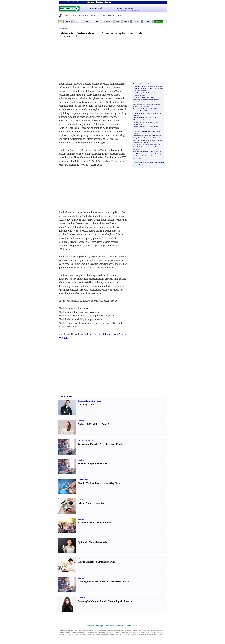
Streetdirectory (107, 641)
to (140, 127)
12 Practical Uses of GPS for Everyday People (100, 444)
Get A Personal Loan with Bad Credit (129, 10)
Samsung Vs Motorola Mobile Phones (96, 601)
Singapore (91, 2)
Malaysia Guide (64, 634)
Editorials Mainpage (94, 626)
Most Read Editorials (114, 626)
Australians (160, 634)
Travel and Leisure (76, 631)
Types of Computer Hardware (93, 464)
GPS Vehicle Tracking (86, 440)
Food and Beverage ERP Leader (144, 122)
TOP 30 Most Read (95, 8)
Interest (148, 21)
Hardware (82, 460)
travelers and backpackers (104, 634)
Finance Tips (69, 15)
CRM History (138, 93)
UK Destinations (149, 632)
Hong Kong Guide (80, 634)
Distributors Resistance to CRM (151, 145)
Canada (138, 634)
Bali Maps (141, 632)
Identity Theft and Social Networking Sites (99, 483)
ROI (156, 108)
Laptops (81, 519)
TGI (156, 122)
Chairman (143, 91)
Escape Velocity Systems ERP (143, 138)
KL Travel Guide (159, 632)
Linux (80, 558)
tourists (119, 634)
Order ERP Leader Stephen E (151, 127)
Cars (96, 21)
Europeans (152, 634)
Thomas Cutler (66, 36)
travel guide (111, 632)
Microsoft (82, 578)
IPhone (81, 499)
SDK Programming (152, 104)
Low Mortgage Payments (114, 15)
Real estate (144, 631)
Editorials (63, 28)
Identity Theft (83, 480)
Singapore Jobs (63, 636)
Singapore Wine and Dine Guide (79, 632)
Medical (87, 21)
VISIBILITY (137, 131)
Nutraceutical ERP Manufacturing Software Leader (110, 33)
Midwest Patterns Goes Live (142, 118)
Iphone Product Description (92, 503)
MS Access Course (120, 582)
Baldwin (151, 131)
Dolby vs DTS (85, 424)
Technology (107, 21)
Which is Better (100, 424)
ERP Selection (152, 113)
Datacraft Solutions (140, 88)
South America (145, 634)
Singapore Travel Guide (126, 632)
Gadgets (81, 421)
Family (126, 21)
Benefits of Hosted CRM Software (144, 97)
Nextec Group (159, 138)
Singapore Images (136, 631)
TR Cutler (137, 145)
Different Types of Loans (125, 8)
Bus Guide (91, 632)
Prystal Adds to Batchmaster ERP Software (147, 136)
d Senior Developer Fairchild (145, 147)
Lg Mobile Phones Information (93, 542)
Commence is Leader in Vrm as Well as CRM (148, 151)
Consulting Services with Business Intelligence (148, 86)
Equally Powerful (125, 601)
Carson (136, 129)
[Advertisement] (82, 60)
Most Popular (65, 397)
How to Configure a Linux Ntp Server (96, 562)
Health (77, 21)
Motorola (81, 598)
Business (136, 21)
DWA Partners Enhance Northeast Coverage (147, 154)
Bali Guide (135, 632)
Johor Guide (72, 634)
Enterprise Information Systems (90, 401)
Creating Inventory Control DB (93, 582)
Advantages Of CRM (88, 405)
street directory (116, 631)
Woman (158, 21)
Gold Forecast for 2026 (97, 15)
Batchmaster (67, 33)
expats (113, 634)
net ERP (144, 131)
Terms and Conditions (118, 641)
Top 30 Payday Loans (81, 15)
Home (118, 21)
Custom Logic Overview (141, 106)
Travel (67, 21)
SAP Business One (139, 104)
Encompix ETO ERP (140, 111)
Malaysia (108, 2)
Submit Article (131, 626)
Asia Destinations (101, 632)
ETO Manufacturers (140, 113)
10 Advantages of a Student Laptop (95, 523)
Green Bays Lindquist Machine (143, 108)
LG (79, 539)
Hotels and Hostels (126, 631)
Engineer (136, 127)
